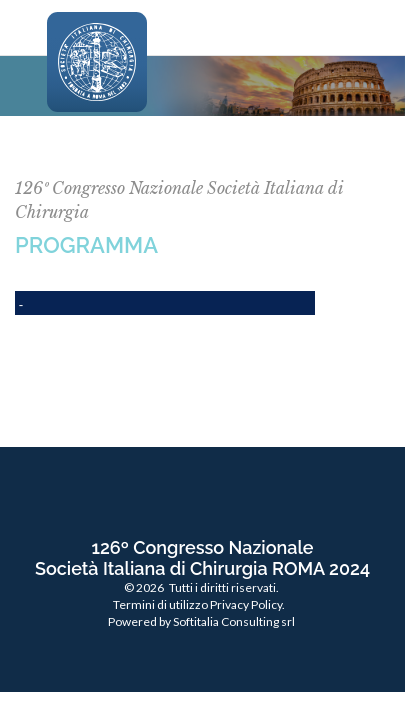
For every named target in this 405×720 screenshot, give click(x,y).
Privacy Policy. (247, 604)
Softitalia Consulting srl (234, 621)
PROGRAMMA (86, 245)
